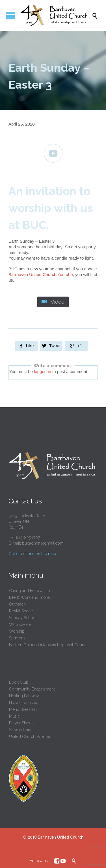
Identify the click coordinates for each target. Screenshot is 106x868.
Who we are (20, 624)
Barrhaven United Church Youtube (41, 274)
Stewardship (20, 730)
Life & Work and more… (30, 597)
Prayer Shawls (22, 723)
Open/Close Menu (11, 16)
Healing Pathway (24, 696)
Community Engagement (32, 689)
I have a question (24, 703)
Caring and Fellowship (30, 591)
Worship (17, 631)
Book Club (19, 682)
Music (14, 716)
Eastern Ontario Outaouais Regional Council (49, 645)
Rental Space (21, 611)
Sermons (17, 638)
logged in (43, 371)
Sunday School (23, 618)
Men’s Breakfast (23, 709)
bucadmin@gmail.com (43, 543)
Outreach (17, 604)
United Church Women (30, 737)
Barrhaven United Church (61, 837)
